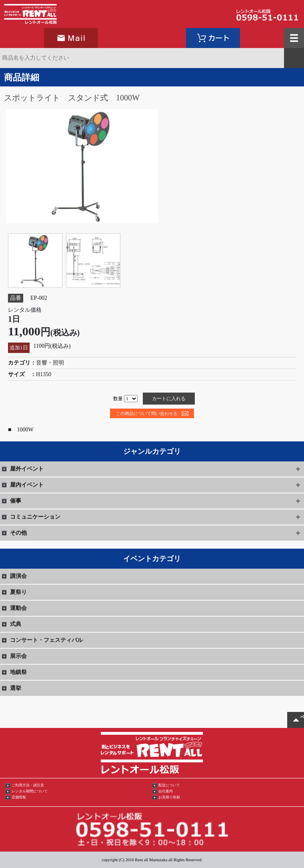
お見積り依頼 (169, 797)
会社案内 (166, 791)
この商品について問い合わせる (147, 413)
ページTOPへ (302, 717)
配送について (169, 785)
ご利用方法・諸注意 (28, 785)
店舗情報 (19, 797)
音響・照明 (50, 363)
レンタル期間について (30, 791)
